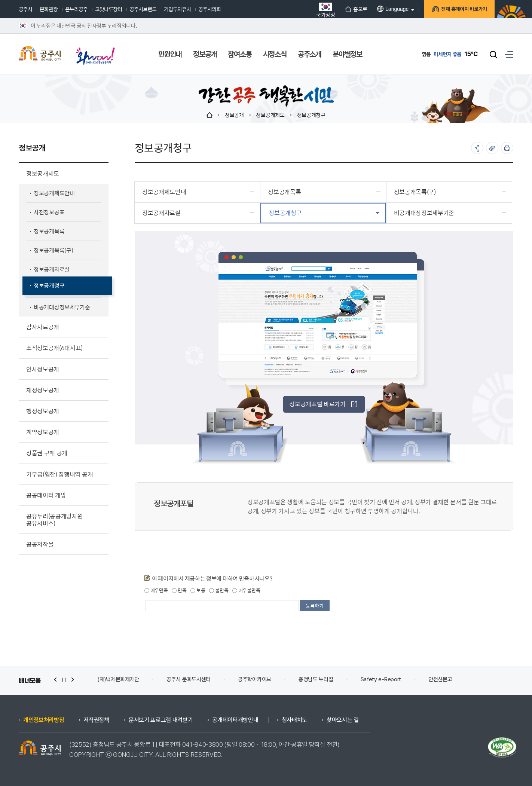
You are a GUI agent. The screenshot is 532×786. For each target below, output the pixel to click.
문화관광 (49, 9)
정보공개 (234, 115)
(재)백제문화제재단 (118, 679)
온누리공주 (76, 9)
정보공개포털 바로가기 (323, 404)
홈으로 (356, 9)
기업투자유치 (177, 9)
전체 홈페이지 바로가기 (463, 10)
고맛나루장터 (108, 9)
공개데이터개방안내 (235, 720)
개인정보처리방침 (44, 720)
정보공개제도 (270, 115)
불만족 (219, 590)
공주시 (25, 9)
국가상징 (326, 10)
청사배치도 (294, 720)
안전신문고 (440, 679)
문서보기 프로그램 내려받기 (161, 720)
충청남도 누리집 (316, 679)
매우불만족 (246, 590)
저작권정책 (96, 720)
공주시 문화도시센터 (189, 679)
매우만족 (156, 590)
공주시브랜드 (143, 9)
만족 (179, 590)
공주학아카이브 (255, 679)
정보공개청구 (311, 115)
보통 (198, 590)
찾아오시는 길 (343, 720)
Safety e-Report (381, 679)
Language (393, 9)
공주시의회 (210, 9)
